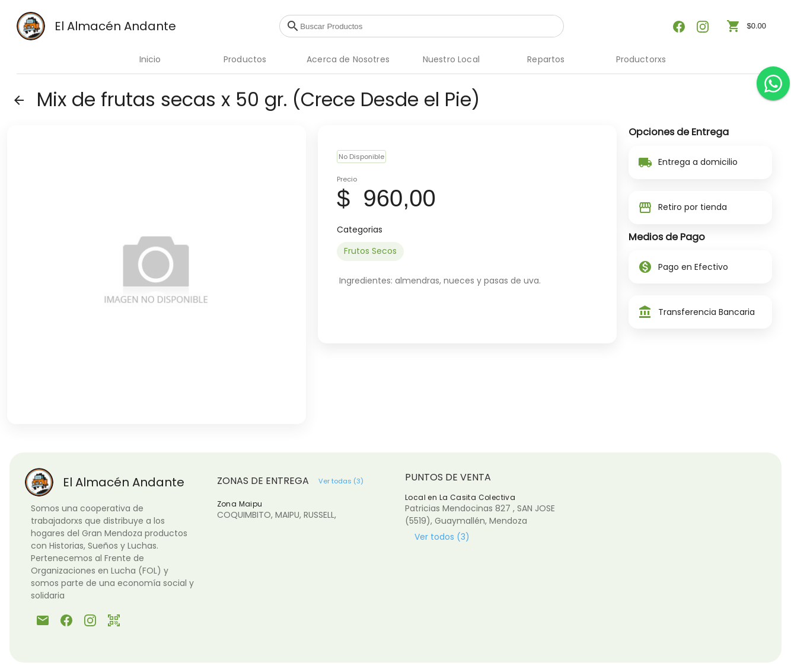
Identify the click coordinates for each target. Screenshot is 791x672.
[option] (370, 251)
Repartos (546, 59)
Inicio (150, 59)
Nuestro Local (451, 59)
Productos (245, 59)
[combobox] (429, 26)
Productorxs (641, 59)
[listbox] (467, 251)
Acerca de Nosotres (348, 59)
